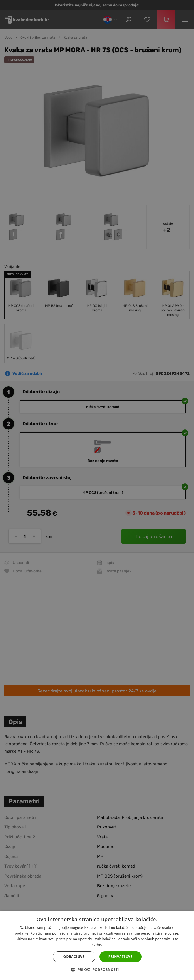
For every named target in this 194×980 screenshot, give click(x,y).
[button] (97, 970)
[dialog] (97, 490)
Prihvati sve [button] (121, 957)
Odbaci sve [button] (74, 957)
